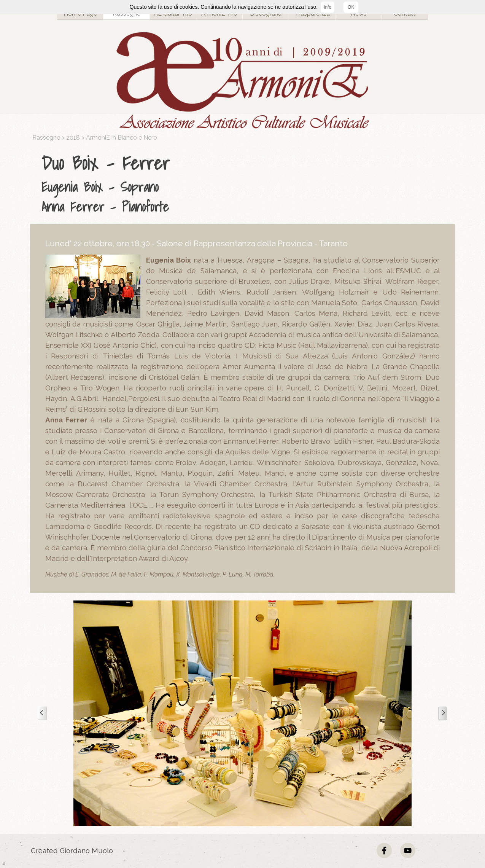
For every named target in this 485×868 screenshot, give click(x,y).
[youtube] (408, 850)
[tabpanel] (245, 183)
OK (351, 7)
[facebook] (384, 850)
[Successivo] (443, 713)
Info (328, 7)
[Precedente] (42, 713)
